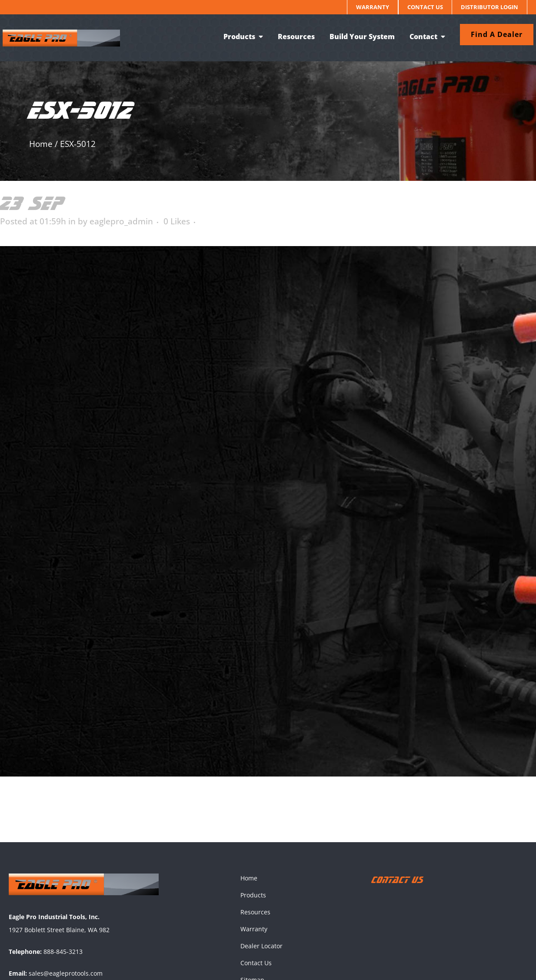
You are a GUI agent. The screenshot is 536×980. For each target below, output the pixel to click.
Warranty (373, 7)
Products (253, 895)
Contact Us (425, 7)
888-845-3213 (63, 952)
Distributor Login (489, 7)
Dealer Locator (261, 946)
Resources (255, 912)
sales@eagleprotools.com (66, 973)
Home (41, 144)
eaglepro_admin (121, 221)
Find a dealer (491, 34)
